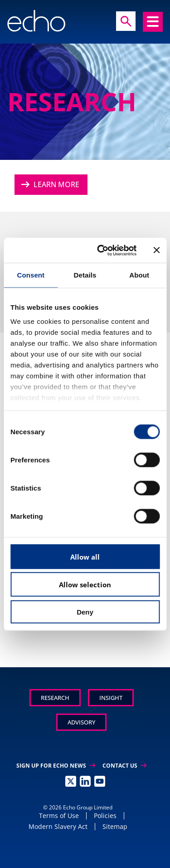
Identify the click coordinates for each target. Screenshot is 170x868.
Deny (85, 612)
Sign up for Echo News (56, 766)
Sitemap (115, 826)
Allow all (85, 556)
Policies (105, 816)
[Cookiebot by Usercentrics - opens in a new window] (101, 250)
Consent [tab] (31, 275)
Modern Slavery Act (58, 826)
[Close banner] (156, 250)
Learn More (49, 184)
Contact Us (124, 766)
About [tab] (139, 275)
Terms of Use (59, 816)
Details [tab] (85, 275)
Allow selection (85, 585)
